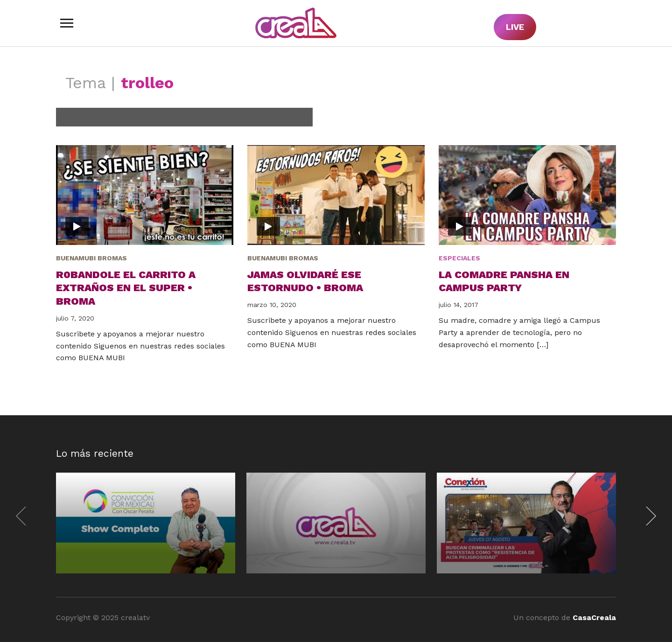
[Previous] (23, 516)
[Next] (649, 516)
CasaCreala (594, 618)
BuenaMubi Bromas (91, 258)
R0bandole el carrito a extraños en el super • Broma (126, 288)
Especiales (459, 258)
